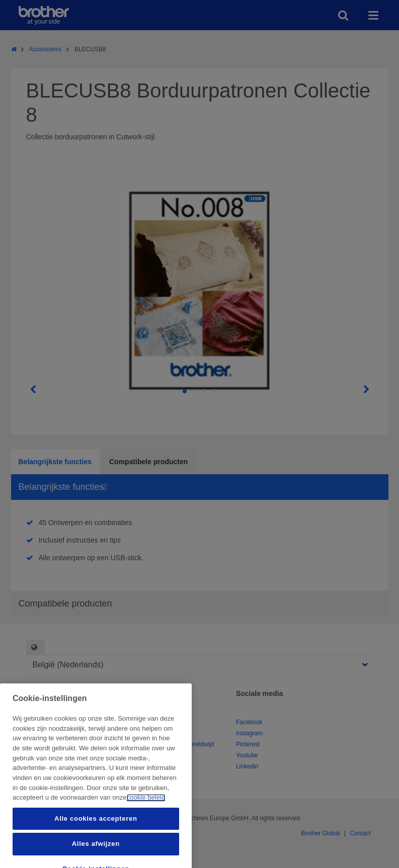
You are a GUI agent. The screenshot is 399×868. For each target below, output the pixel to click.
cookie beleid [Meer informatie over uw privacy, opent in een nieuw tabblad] (146, 860)
